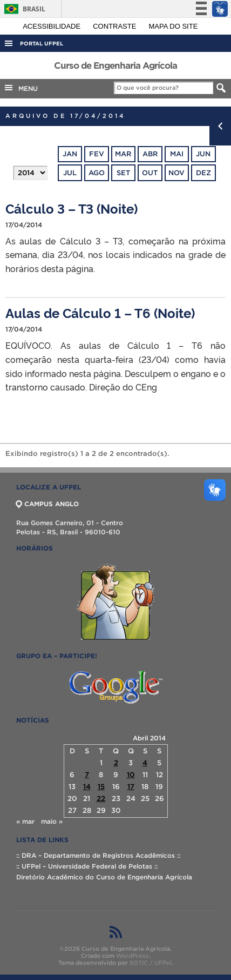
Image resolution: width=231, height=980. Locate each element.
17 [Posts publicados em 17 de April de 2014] (131, 787)
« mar (25, 821)
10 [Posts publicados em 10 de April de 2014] (131, 775)
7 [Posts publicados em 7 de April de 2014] (87, 775)
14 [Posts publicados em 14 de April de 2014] (87, 787)
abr (150, 154)
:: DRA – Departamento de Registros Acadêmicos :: (98, 855)
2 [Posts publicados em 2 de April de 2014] (116, 763)
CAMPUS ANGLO (47, 504)
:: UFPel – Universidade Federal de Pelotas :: (87, 866)
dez (203, 173)
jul (70, 173)
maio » (52, 821)
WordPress (133, 956)
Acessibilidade (53, 26)
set (123, 173)
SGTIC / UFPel (151, 963)
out (150, 173)
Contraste (115, 26)
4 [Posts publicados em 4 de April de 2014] (145, 763)
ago (97, 173)
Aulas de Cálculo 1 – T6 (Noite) (100, 312)
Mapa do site (174, 26)
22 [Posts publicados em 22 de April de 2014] (101, 799)
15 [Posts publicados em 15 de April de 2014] (101, 787)
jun (203, 154)
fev (97, 154)
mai (177, 154)
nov (176, 173)
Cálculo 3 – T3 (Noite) (72, 208)
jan (70, 154)
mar (123, 154)
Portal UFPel (42, 44)
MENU (21, 88)
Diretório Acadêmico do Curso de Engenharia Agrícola (104, 877)
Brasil (23, 9)
